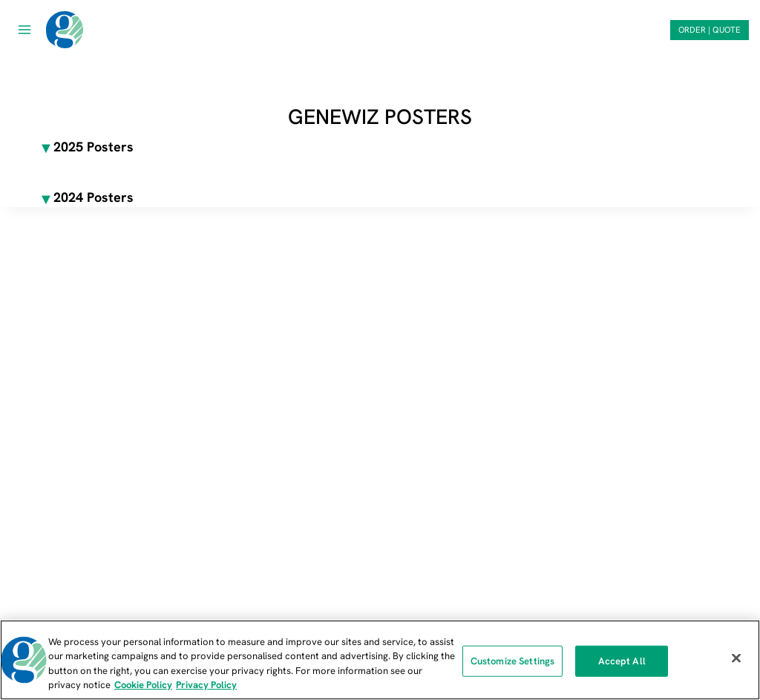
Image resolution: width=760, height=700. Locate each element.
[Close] (736, 658)
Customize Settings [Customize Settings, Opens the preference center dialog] (512, 661)
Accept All (622, 661)
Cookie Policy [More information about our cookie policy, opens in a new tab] (143, 685)
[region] (380, 660)
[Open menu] (25, 29)
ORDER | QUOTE (710, 30)
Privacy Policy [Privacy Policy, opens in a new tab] (206, 685)
